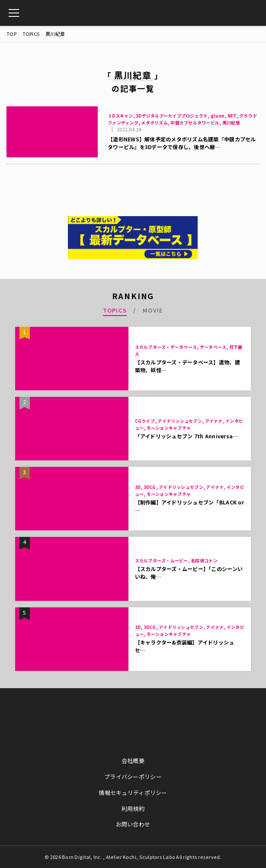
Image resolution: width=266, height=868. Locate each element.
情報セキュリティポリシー (133, 793)
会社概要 (133, 761)
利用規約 (133, 809)
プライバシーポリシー (133, 777)
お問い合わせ (133, 824)
